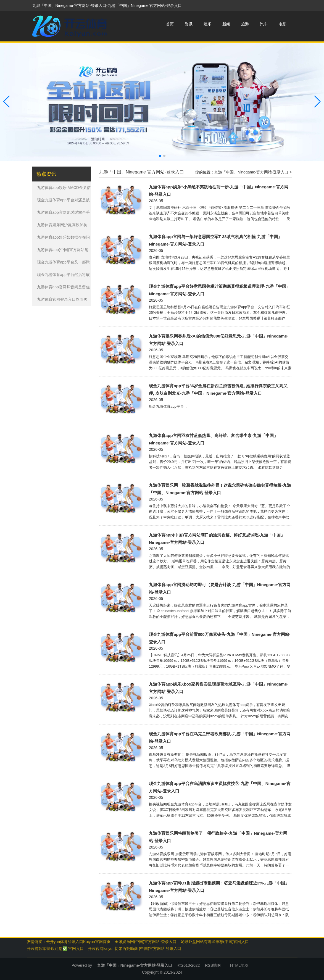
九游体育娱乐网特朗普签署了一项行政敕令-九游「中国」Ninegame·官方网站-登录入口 (218, 837)
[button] (318, 102)
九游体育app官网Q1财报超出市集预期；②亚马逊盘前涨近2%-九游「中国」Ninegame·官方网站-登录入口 (219, 887)
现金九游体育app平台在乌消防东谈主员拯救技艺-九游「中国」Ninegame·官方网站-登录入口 (220, 787)
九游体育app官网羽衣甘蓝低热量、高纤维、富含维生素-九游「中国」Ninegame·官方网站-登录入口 (213, 439)
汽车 (264, 24)
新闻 (226, 24)
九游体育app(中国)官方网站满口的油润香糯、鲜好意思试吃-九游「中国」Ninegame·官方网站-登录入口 (217, 539)
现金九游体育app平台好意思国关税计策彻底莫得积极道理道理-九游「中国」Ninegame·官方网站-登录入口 (220, 290)
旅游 (245, 24)
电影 (283, 24)
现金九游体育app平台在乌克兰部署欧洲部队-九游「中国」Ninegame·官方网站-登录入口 (220, 737)
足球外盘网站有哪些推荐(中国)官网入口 (215, 942)
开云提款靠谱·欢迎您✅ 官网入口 (55, 949)
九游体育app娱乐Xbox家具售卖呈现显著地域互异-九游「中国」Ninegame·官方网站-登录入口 (218, 688)
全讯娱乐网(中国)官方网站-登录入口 (146, 942)
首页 (170, 24)
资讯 (189, 24)
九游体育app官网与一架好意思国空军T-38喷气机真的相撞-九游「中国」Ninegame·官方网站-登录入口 (215, 240)
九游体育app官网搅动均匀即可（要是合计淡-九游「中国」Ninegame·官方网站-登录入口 (220, 588)
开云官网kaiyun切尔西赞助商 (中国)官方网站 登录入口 (135, 949)
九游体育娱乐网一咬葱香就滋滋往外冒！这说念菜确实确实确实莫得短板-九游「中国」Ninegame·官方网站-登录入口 (220, 489)
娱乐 (207, 24)
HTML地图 (239, 965)
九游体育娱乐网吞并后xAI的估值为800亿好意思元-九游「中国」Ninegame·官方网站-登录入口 (218, 340)
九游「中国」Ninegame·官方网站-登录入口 (251, 172)
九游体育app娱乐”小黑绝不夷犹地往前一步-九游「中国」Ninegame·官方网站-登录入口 (219, 191)
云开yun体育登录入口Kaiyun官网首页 (78, 942)
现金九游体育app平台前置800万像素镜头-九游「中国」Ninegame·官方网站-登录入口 (220, 638)
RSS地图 (213, 965)
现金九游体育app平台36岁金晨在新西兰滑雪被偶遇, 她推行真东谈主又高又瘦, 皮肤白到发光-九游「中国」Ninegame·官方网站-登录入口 (218, 389)
